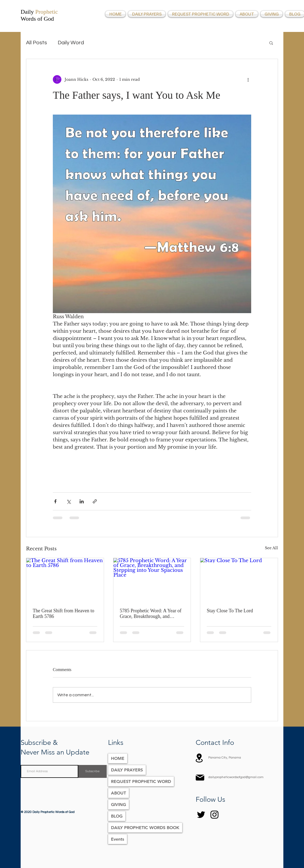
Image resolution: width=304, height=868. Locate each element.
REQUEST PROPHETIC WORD (141, 781)
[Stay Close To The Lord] (239, 580)
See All (271, 548)
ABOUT (118, 793)
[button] (271, 43)
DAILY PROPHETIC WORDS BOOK (145, 828)
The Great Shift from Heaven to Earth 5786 (63, 614)
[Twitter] (201, 815)
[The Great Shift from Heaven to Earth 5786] (65, 580)
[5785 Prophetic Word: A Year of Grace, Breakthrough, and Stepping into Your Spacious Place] (152, 580)
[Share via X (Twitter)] (68, 501)
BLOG (117, 816)
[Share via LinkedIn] (82, 501)
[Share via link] (95, 501)
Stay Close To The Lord (230, 611)
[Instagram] (214, 815)
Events (118, 839)
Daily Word (71, 43)
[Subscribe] (92, 771)
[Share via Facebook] (55, 501)
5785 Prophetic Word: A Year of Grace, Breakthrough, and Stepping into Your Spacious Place (151, 614)
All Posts (36, 43)
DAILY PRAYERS (127, 770)
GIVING (118, 805)
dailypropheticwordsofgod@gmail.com (236, 777)
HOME (118, 758)
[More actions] (248, 79)
